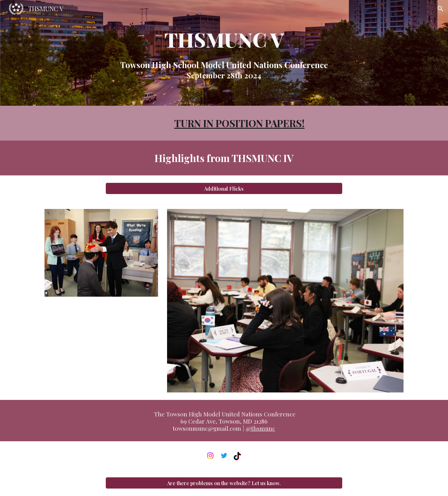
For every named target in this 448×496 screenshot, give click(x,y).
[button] (441, 9)
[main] (224, 53)
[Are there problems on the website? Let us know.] (224, 483)
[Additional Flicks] (224, 189)
